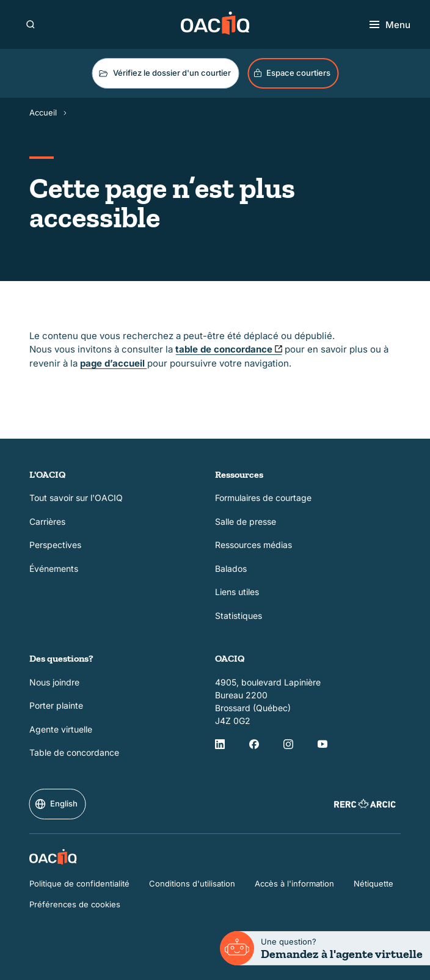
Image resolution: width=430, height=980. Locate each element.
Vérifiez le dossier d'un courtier (164, 73)
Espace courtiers (292, 73)
